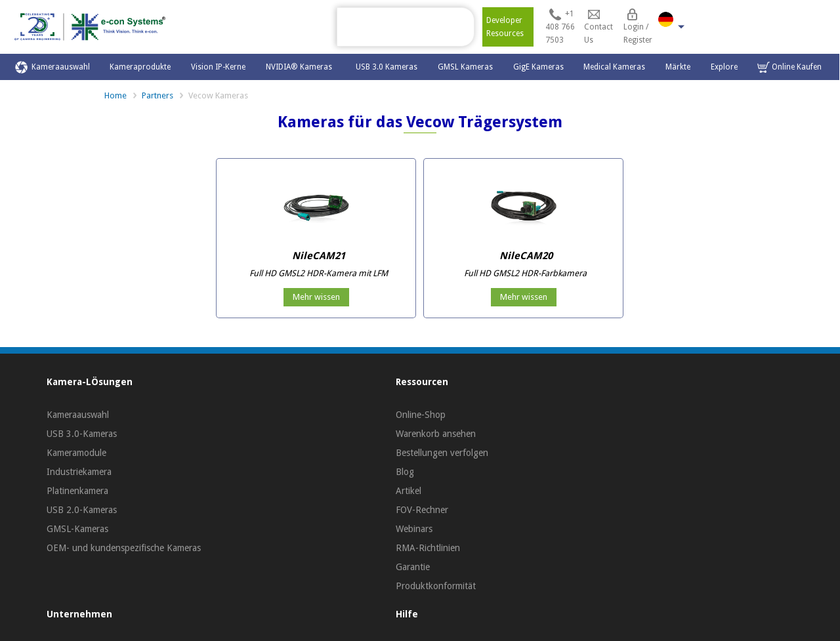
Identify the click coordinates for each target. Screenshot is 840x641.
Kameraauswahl (52, 67)
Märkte (678, 67)
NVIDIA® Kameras (301, 67)
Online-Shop (421, 415)
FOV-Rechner (422, 510)
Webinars (414, 529)
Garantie (413, 567)
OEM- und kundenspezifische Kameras (124, 548)
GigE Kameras (538, 67)
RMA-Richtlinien (428, 548)
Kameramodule (76, 453)
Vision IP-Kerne (218, 67)
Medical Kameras (614, 67)
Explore (724, 67)
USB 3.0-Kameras (82, 434)
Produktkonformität (436, 586)
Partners (157, 95)
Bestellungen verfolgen (442, 453)
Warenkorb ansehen (436, 434)
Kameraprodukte (140, 67)
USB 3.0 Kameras (387, 67)
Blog (405, 472)
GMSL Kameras (465, 67)
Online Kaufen (789, 67)
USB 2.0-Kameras (82, 510)
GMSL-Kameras (77, 529)
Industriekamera (79, 472)
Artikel (409, 491)
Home (115, 95)
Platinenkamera (77, 491)
